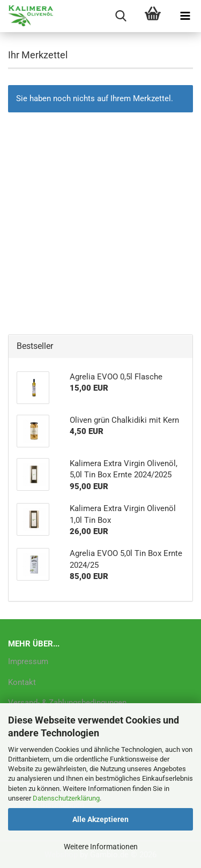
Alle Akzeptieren (100, 819)
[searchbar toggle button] (121, 16)
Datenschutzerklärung (66, 798)
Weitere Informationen (101, 847)
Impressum (28, 661)
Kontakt (22, 682)
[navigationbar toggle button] (185, 16)
